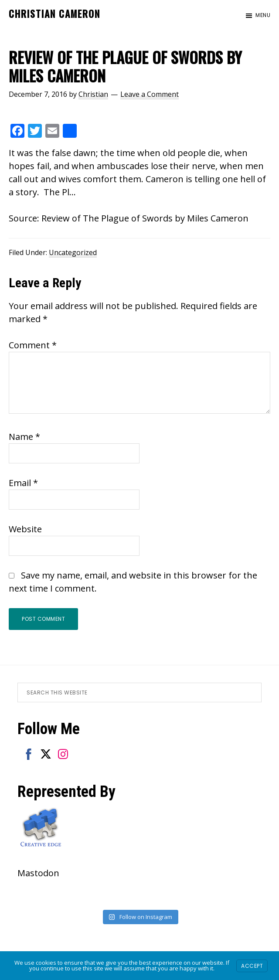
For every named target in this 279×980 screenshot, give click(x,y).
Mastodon (38, 873)
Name (24, 437)
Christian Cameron (54, 14)
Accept (252, 966)
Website (25, 529)
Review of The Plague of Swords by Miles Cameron (145, 218)
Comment (33, 345)
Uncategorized (73, 252)
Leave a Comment (150, 94)
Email (23, 483)
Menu (263, 15)
